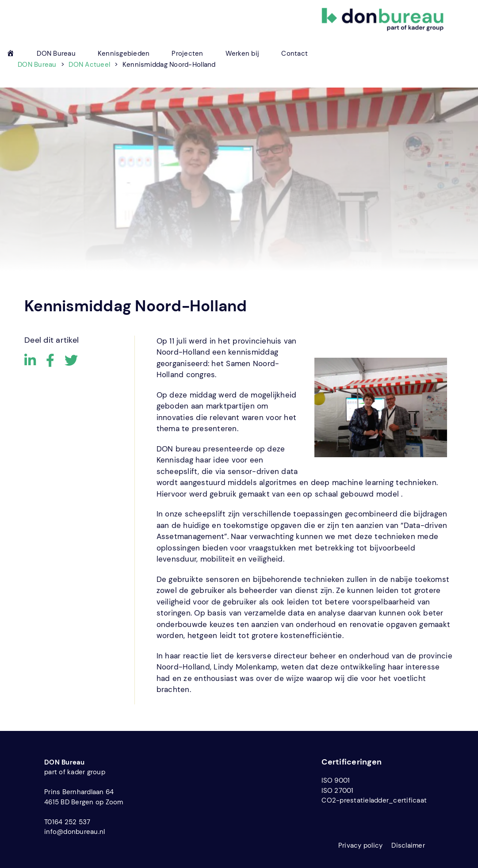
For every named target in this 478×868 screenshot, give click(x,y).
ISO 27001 (337, 791)
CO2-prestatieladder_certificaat (374, 800)
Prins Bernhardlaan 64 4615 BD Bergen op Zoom (84, 797)
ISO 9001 (336, 780)
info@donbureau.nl (75, 832)
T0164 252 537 (67, 822)
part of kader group (75, 772)
